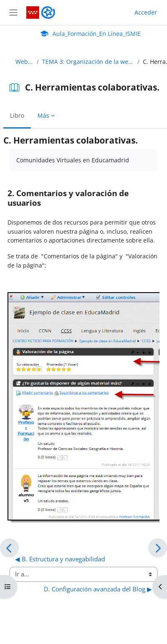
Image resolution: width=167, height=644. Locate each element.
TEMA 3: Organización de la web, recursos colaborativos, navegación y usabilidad (88, 62)
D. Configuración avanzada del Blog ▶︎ (98, 589)
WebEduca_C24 (24, 62)
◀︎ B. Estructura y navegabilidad (60, 559)
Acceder (146, 12)
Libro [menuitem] (17, 115)
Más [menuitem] (43, 115)
